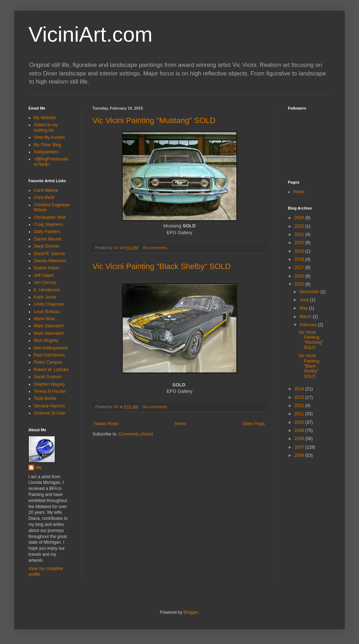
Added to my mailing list (46, 127)
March (306, 317)
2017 (300, 268)
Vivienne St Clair (50, 413)
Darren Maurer (48, 239)
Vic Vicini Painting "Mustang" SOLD (154, 120)
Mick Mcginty (46, 341)
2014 (300, 389)
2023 (300, 226)
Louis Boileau (47, 312)
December (310, 292)
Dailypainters (46, 152)
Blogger (191, 612)
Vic (39, 468)
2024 (300, 218)
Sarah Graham (48, 377)
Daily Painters (47, 232)
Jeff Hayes (44, 275)
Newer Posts (106, 424)
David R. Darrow (49, 254)
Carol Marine (46, 190)
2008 (300, 439)
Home (181, 424)
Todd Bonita (45, 398)
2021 (300, 234)
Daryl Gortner (47, 246)
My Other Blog (47, 145)
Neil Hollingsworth (51, 348)
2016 (300, 276)
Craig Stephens (49, 225)
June (305, 300)
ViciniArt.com (90, 34)
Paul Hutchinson (49, 355)
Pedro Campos (48, 362)
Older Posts (254, 424)
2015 (300, 284)
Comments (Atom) (136, 434)
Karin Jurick (45, 297)
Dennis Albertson (50, 261)
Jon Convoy (45, 283)
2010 (300, 422)
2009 (300, 431)
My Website (45, 118)
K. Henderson (47, 290)
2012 (300, 406)
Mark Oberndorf (49, 326)
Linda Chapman (49, 304)
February (309, 325)
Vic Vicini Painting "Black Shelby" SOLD (162, 266)
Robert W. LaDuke (51, 370)
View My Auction (49, 137)
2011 (300, 414)
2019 (300, 251)
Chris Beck (44, 197)
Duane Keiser (47, 268)
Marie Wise (44, 319)
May (304, 308)
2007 (300, 447)
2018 (300, 259)
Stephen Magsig (49, 384)
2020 (300, 243)
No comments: (156, 248)
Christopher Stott (50, 217)
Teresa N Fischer (50, 391)
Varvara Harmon (49, 406)
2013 (300, 397)
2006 (300, 455)
